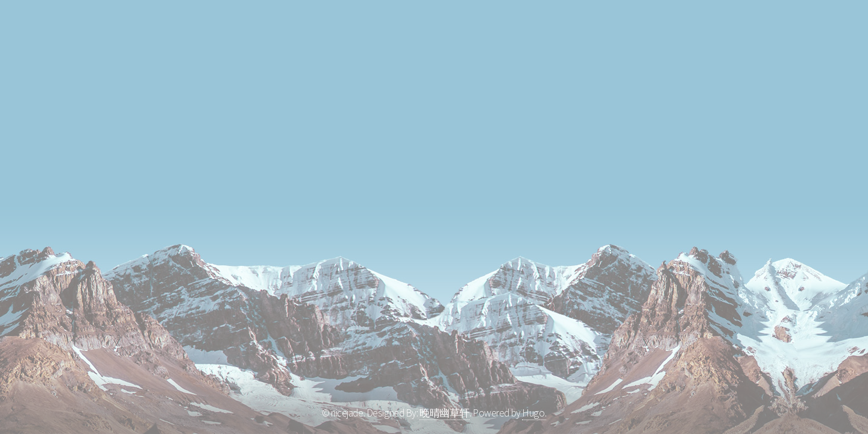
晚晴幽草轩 (445, 413)
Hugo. (534, 413)
